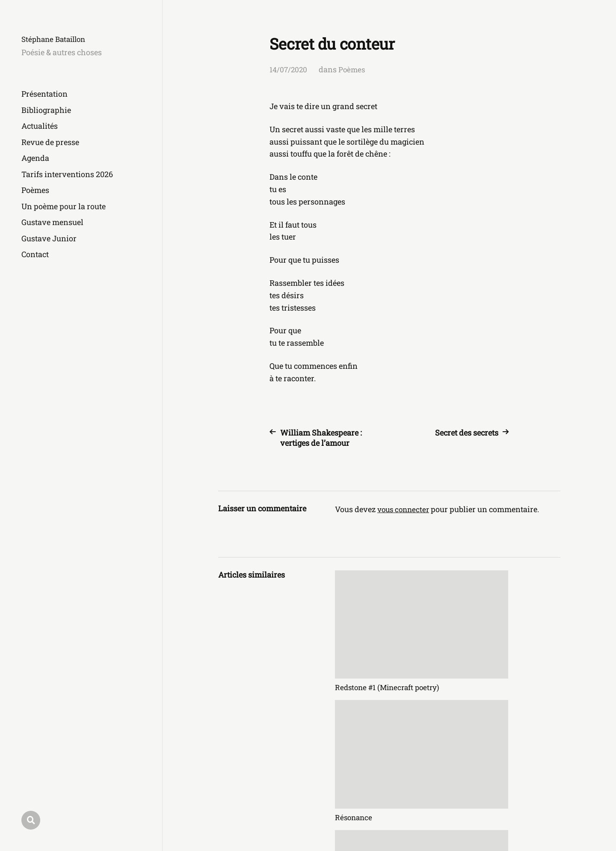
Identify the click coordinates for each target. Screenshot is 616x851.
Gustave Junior (49, 238)
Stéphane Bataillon (56, 39)
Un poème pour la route (64, 206)
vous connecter (405, 509)
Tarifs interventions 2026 (67, 174)
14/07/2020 (289, 69)
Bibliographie (46, 110)
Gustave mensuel (52, 222)
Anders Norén (538, 813)
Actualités (40, 126)
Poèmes (35, 190)
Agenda (35, 158)
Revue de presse (50, 142)
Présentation (44, 94)
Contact (35, 254)
